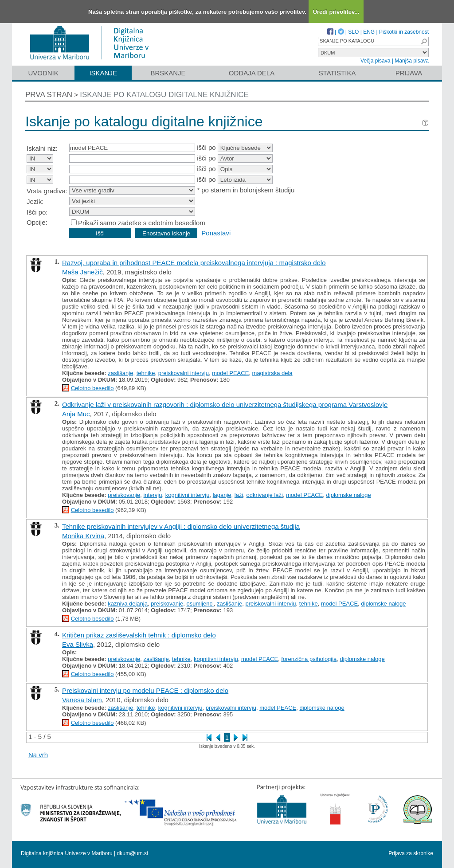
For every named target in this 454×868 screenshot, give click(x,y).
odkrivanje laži (265, 495)
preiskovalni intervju (184, 373)
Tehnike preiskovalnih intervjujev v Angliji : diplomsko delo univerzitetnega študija (181, 526)
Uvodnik (43, 73)
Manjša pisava (412, 61)
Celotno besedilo (92, 388)
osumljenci (200, 604)
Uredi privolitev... (336, 12)
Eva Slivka (78, 644)
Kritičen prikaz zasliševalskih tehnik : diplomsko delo (139, 635)
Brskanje (168, 73)
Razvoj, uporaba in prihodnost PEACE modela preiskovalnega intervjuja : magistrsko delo (194, 263)
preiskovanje (124, 495)
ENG (369, 32)
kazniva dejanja (128, 604)
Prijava (409, 73)
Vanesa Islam (82, 700)
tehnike (146, 373)
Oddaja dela (252, 73)
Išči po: (37, 212)
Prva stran (49, 95)
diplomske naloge (349, 495)
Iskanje (103, 73)
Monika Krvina (83, 536)
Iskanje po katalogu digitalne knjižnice (164, 95)
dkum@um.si (133, 853)
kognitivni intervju (188, 495)
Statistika (337, 73)
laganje (222, 495)
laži (239, 495)
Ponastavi (216, 233)
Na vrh (38, 755)
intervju (153, 495)
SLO (353, 32)
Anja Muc (76, 414)
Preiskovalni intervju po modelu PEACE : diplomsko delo (145, 690)
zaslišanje (120, 373)
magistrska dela (272, 373)
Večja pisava (375, 61)
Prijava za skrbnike (411, 853)
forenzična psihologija (309, 659)
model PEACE (230, 373)
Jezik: (35, 201)
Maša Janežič (82, 272)
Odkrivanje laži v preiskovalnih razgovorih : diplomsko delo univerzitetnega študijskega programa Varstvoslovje (225, 405)
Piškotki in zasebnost (404, 32)
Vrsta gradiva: (47, 191)
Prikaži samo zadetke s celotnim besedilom (142, 223)
